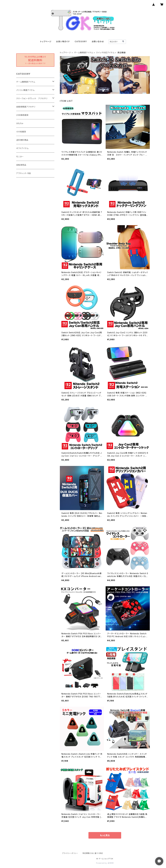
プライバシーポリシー (70, 853)
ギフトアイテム (22, 148)
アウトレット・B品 (24, 173)
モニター (20, 157)
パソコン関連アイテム (25, 90)
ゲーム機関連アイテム (84, 53)
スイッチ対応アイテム (105, 53)
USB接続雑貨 (22, 115)
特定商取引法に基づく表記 (93, 853)
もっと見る (105, 835)
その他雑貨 (21, 132)
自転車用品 (21, 165)
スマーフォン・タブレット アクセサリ (32, 98)
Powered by (105, 863)
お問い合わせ (98, 41)
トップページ (46, 41)
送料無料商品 (22, 140)
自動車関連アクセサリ (26, 107)
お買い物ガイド (63, 41)
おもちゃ (20, 123)
